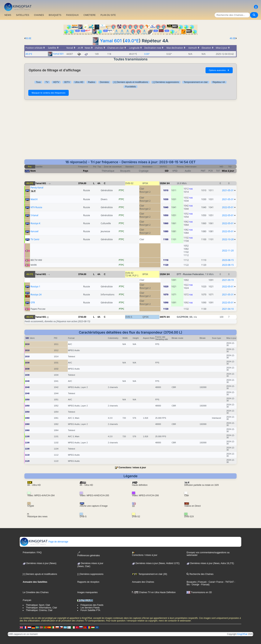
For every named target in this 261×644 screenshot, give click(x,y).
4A (99, 183)
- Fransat (204, 585)
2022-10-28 (228, 239)
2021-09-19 (228, 280)
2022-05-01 (228, 207)
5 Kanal (34, 215)
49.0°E (132, 41)
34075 (163, 317)
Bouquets (191, 582)
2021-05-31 (228, 190)
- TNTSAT (229, 582)
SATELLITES (23, 15)
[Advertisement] (130, 131)
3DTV (67, 82)
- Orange (194, 585)
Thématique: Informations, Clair (41, 608)
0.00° (147, 54)
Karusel (34, 231)
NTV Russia (36, 207)
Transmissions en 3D (199, 592)
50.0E (28, 38)
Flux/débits (130, 87)
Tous (38, 82)
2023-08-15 (228, 260)
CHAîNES (39, 15)
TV (47, 82)
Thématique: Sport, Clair (38, 605)
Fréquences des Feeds (92, 605)
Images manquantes (87, 592)
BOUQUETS (55, 15)
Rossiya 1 (35, 287)
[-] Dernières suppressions (166, 82)
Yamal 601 (111, 41)
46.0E (233, 38)
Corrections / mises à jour (132, 468)
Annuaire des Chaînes (143, 582)
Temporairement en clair (196, 82)
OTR (33, 303)
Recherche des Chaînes (200, 574)
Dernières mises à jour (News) (40, 563)
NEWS (8, 15)
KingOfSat (242, 634)
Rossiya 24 (36, 295)
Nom (33, 171)
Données (104, 82)
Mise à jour (228, 171)
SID (167, 171)
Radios (91, 82)
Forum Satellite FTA (90, 610)
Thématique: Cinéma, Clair (39, 610)
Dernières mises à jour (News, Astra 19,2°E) (210, 563)
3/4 (168, 183)
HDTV (56, 82)
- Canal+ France (215, 582)
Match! (34, 199)
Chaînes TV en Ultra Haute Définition (154, 592)
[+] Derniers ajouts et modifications (131, 82)
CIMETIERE (90, 15)
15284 (163, 183)
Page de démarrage (44, 542)
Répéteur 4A (219, 82)
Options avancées (219, 70)
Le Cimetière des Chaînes (36, 592)
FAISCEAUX (72, 15)
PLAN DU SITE (108, 15)
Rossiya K (35, 223)
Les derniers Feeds (90, 608)
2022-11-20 (228, 251)
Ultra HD (79, 82)
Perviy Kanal (37, 188)
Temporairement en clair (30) (150, 574)
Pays (86, 171)
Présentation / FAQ (32, 553)
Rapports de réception (88, 582)
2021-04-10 (228, 309)
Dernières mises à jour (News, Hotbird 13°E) (156, 563)
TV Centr (35, 239)
